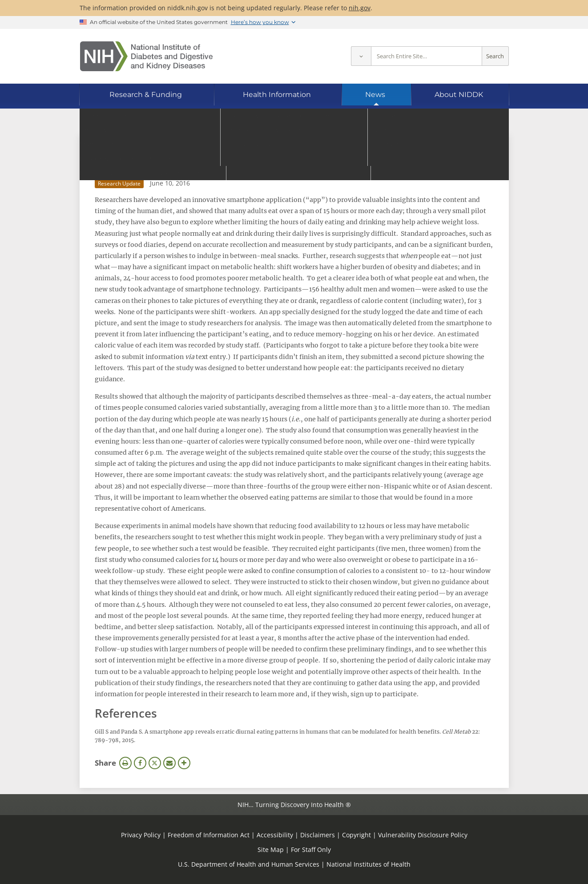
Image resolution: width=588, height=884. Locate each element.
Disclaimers (318, 835)
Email (169, 763)
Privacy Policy (141, 835)
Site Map (271, 850)
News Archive (123, 145)
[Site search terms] (427, 56)
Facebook (140, 763)
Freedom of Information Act (209, 835)
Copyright (356, 835)
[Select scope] (361, 56)
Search (495, 56)
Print (125, 763)
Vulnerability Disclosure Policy (423, 835)
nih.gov (360, 8)
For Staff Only (311, 850)
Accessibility (275, 835)
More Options (184, 763)
